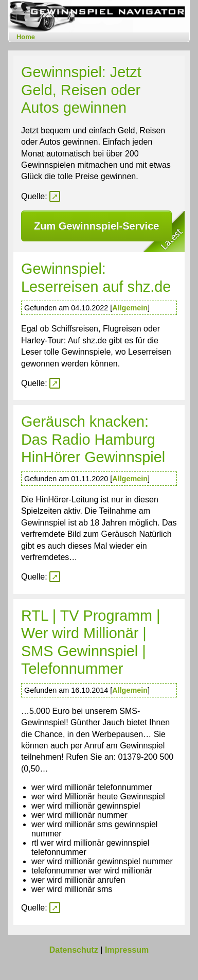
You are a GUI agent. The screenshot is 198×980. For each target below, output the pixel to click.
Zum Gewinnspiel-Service (96, 226)
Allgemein (130, 308)
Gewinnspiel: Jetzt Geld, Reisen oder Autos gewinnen (81, 90)
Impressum (127, 950)
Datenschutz (74, 950)
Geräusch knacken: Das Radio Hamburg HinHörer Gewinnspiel (93, 439)
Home (26, 37)
